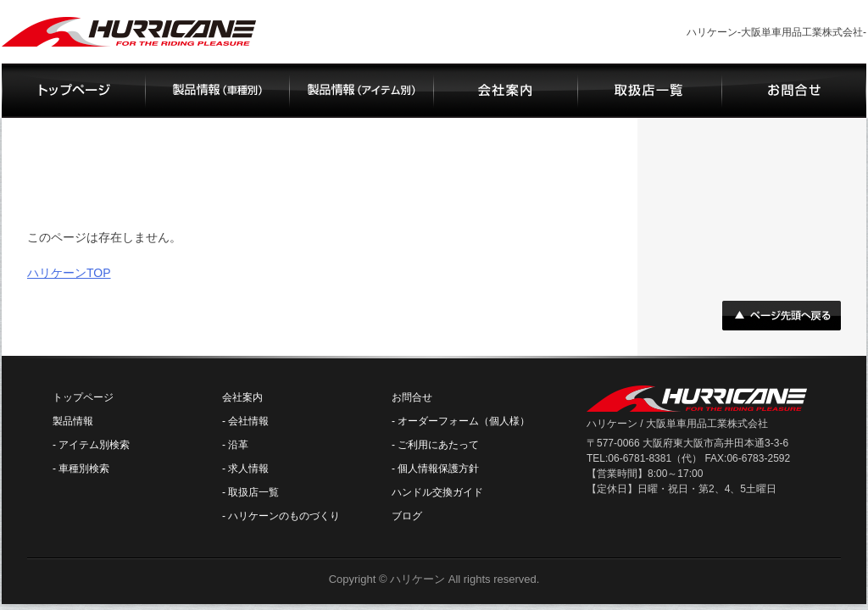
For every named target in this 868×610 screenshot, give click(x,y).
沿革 (238, 445)
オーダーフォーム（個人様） (464, 421)
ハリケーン (417, 579)
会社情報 (248, 421)
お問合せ (412, 397)
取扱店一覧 (253, 492)
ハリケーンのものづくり (284, 516)
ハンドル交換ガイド (437, 492)
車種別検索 (84, 469)
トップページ (83, 397)
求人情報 (248, 469)
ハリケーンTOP (69, 273)
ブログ (407, 516)
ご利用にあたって (438, 445)
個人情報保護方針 (438, 469)
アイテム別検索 (94, 445)
